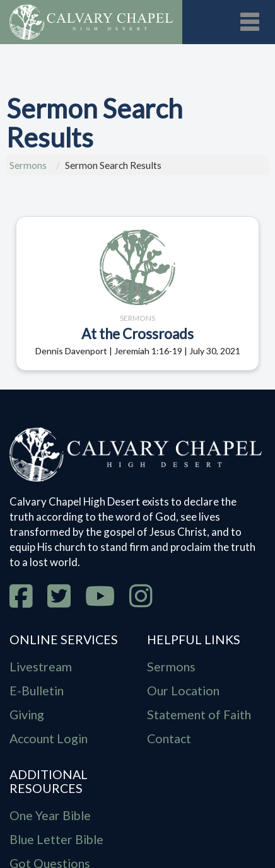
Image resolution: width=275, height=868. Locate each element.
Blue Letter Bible (56, 839)
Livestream (41, 667)
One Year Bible (50, 815)
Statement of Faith (199, 715)
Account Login (49, 738)
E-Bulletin (37, 691)
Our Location (183, 691)
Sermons (28, 165)
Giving (27, 715)
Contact (169, 738)
